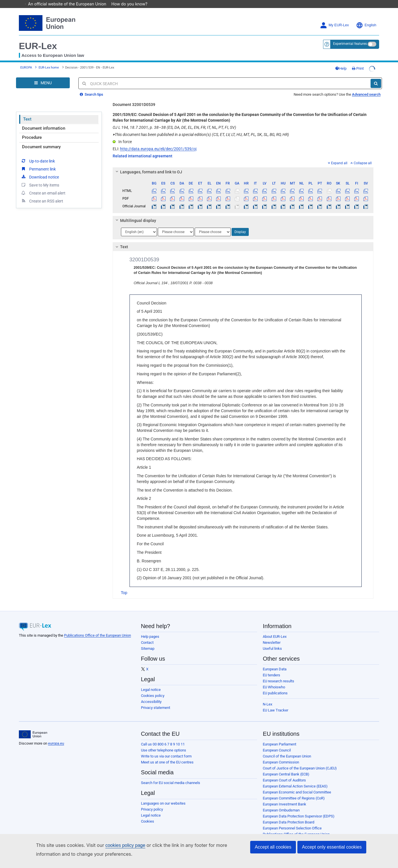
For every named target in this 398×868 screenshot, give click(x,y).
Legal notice (151, 682)
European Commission (281, 754)
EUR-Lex (38, 38)
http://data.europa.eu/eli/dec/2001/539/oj (158, 141)
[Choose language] (139, 224)
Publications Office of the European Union (97, 627)
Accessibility (151, 694)
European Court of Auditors (284, 772)
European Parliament (279, 736)
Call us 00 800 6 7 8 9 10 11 (163, 736)
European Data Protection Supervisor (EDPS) (299, 808)
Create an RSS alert (42, 193)
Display (240, 224)
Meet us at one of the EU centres (167, 754)
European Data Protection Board (288, 814)
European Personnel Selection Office (292, 820)
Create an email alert (43, 185)
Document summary (41, 139)
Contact (147, 635)
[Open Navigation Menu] (43, 75)
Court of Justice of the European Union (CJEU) (300, 760)
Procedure (32, 129)
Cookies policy (153, 688)
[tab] (243, 164)
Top (124, 585)
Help (341, 60)
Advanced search (366, 86)
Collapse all (361, 155)
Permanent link (38, 161)
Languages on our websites (163, 795)
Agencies (270, 832)
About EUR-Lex (275, 629)
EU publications (275, 685)
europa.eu (56, 735)
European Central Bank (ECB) (286, 766)
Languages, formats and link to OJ (148, 164)
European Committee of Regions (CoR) (294, 790)
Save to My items (40, 177)
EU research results (278, 673)
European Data (275, 661)
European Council (277, 742)
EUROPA (26, 60)
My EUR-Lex (334, 17)
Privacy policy (152, 801)
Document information (44, 120)
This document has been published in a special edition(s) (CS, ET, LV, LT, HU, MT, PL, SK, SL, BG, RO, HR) (201, 127)
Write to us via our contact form (166, 748)
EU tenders (271, 667)
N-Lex (267, 696)
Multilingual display (135, 213)
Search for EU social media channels (171, 775)
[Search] (376, 75)
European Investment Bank (284, 796)
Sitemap (148, 641)
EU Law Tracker (275, 702)
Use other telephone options (164, 742)
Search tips (91, 86)
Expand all (338, 155)
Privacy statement (156, 700)
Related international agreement (143, 148)
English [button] (366, 17)
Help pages (150, 629)
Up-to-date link (38, 153)
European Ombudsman (281, 802)
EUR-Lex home (49, 60)
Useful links (272, 641)
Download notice (40, 169)
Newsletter (272, 635)
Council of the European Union (287, 748)
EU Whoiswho (274, 679)
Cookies (148, 813)
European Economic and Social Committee (297, 784)
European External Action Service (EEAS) (295, 778)
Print (358, 60)
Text (27, 111)
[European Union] (33, 726)
